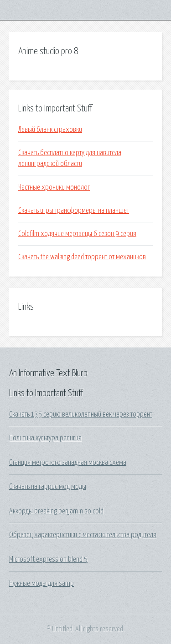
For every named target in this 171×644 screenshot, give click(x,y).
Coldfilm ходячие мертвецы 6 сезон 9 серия (77, 234)
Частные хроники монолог (54, 187)
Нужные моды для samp (41, 584)
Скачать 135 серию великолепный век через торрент (81, 414)
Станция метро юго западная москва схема (68, 463)
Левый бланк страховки (50, 130)
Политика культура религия (45, 438)
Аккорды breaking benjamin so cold (56, 511)
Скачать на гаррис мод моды (48, 487)
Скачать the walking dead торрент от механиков (82, 257)
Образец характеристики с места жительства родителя (83, 535)
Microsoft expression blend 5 (48, 559)
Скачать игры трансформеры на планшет (74, 211)
